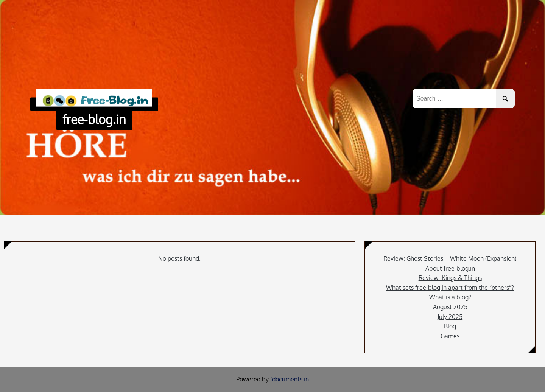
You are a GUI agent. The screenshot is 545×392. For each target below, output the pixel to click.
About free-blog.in (450, 268)
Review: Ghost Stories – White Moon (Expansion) (450, 258)
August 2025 (450, 307)
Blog (450, 326)
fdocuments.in (290, 379)
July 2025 (450, 317)
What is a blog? (450, 297)
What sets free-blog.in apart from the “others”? (450, 288)
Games (450, 336)
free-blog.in (94, 119)
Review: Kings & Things (450, 278)
